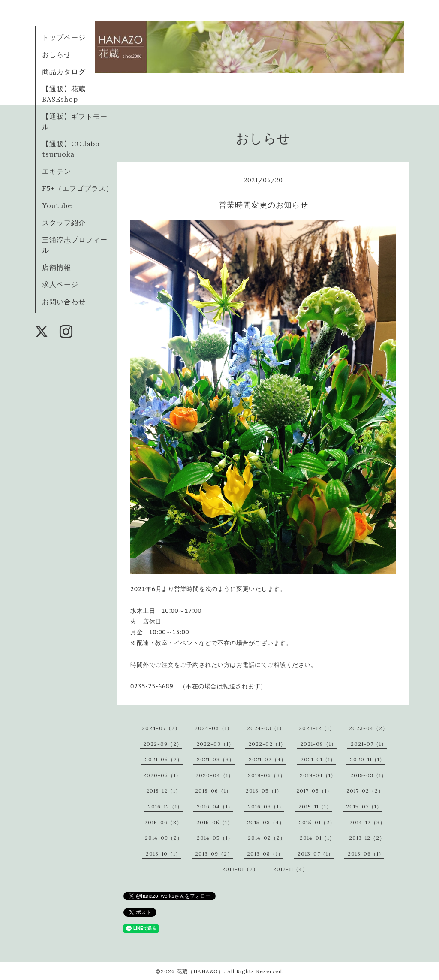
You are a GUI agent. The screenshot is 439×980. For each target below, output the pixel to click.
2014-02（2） (267, 838)
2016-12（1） (165, 807)
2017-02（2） (365, 791)
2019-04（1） (318, 775)
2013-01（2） (240, 869)
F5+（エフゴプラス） (78, 188)
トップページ (64, 37)
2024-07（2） (161, 728)
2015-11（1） (315, 807)
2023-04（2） (368, 728)
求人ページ (60, 284)
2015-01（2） (317, 822)
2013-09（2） (214, 854)
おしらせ (57, 54)
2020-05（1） (162, 775)
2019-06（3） (267, 775)
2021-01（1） (318, 759)
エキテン (57, 171)
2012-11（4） (290, 869)
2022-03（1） (215, 744)
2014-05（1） (215, 838)
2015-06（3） (163, 822)
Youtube (57, 205)
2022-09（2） (163, 744)
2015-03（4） (266, 822)
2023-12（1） (317, 728)
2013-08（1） (265, 854)
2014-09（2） (164, 838)
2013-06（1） (366, 854)
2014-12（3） (367, 822)
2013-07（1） (316, 854)
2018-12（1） (164, 791)
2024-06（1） (213, 728)
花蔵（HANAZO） (200, 971)
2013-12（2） (367, 838)
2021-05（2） (164, 759)
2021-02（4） (268, 759)
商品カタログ (64, 72)
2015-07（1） (364, 807)
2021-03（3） (216, 759)
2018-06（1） (213, 791)
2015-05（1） (215, 822)
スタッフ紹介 (64, 223)
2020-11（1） (367, 759)
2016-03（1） (266, 807)
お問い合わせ (64, 302)
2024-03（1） (266, 728)
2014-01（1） (317, 838)
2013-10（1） (163, 854)
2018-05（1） (264, 791)
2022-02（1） (267, 744)
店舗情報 (57, 267)
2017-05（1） (314, 791)
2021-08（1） (318, 744)
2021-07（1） (369, 744)
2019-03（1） (368, 775)
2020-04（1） (215, 775)
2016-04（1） (215, 807)
